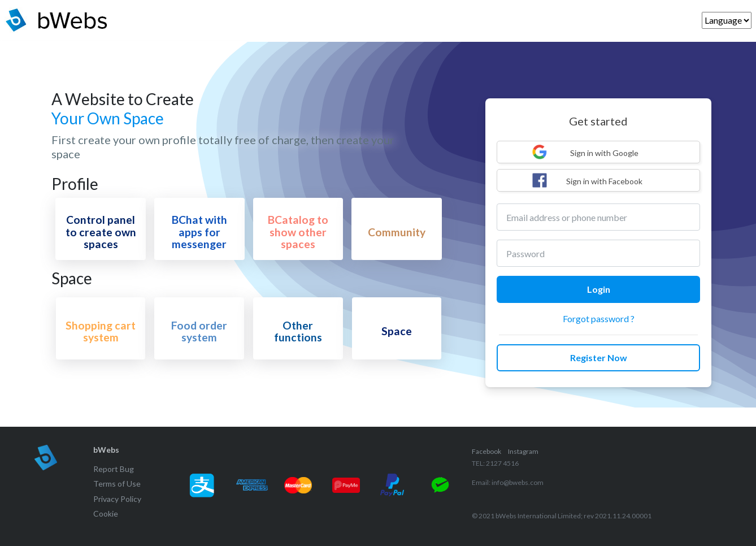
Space (397, 331)
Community (397, 232)
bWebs (106, 450)
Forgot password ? (599, 318)
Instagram (523, 451)
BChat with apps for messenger (199, 231)
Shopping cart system (101, 331)
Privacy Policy (117, 499)
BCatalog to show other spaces (298, 231)
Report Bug (114, 469)
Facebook (486, 451)
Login (599, 289)
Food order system (199, 331)
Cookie (106, 513)
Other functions (298, 331)
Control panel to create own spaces (101, 231)
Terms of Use (117, 484)
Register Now (599, 357)
